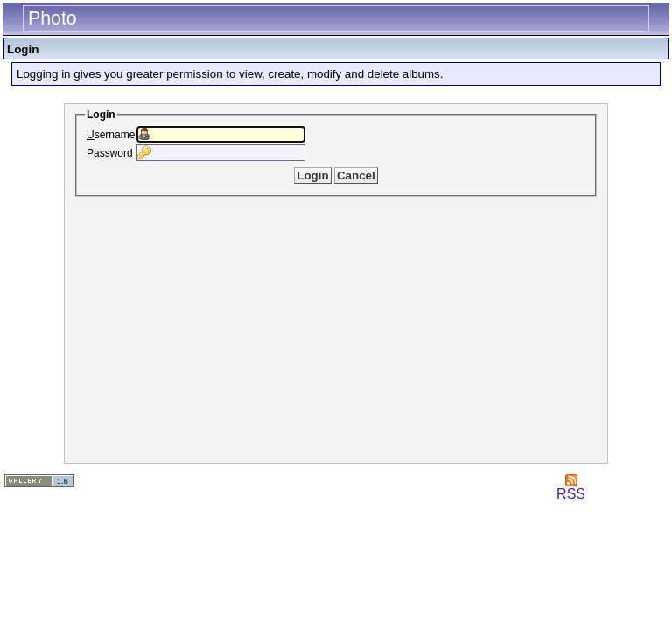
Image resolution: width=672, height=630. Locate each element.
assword (110, 153)
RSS (571, 488)
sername (111, 135)
